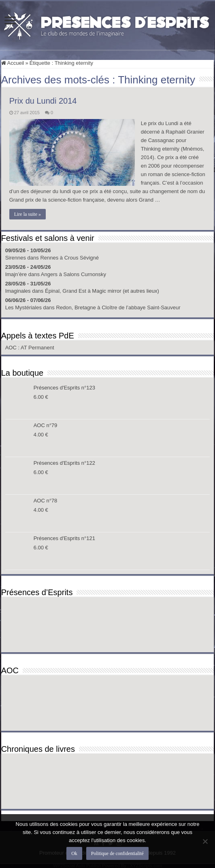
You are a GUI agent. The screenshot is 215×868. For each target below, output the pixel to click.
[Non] (205, 841)
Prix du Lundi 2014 (43, 101)
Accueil (13, 63)
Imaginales (18, 291)
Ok (74, 853)
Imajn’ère (16, 274)
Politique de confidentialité (117, 853)
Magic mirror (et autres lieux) (125, 291)
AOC (12, 348)
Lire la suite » (28, 214)
